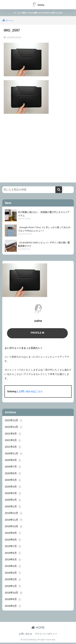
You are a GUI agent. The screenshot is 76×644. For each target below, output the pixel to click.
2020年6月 (13, 474)
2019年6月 (13, 554)
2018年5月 (13, 607)
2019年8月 (13, 541)
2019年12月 (14, 514)
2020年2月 (13, 501)
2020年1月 (13, 507)
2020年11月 (14, 454)
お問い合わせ (26, 635)
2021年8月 (13, 434)
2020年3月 (13, 494)
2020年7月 (13, 467)
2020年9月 (13, 461)
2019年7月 (13, 547)
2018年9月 (13, 601)
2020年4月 (13, 487)
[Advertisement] (38, 145)
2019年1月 (13, 587)
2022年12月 (14, 427)
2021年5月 (13, 441)
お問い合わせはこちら (31, 392)
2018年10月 (14, 594)
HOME (38, 629)
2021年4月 (13, 447)
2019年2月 (13, 581)
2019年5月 (13, 561)
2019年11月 (14, 521)
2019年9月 (13, 534)
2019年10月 (14, 527)
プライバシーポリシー (46, 635)
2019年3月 (13, 574)
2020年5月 (13, 481)
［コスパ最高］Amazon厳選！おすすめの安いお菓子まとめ (38, 13)
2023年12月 (14, 420)
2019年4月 (13, 567)
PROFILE (37, 333)
